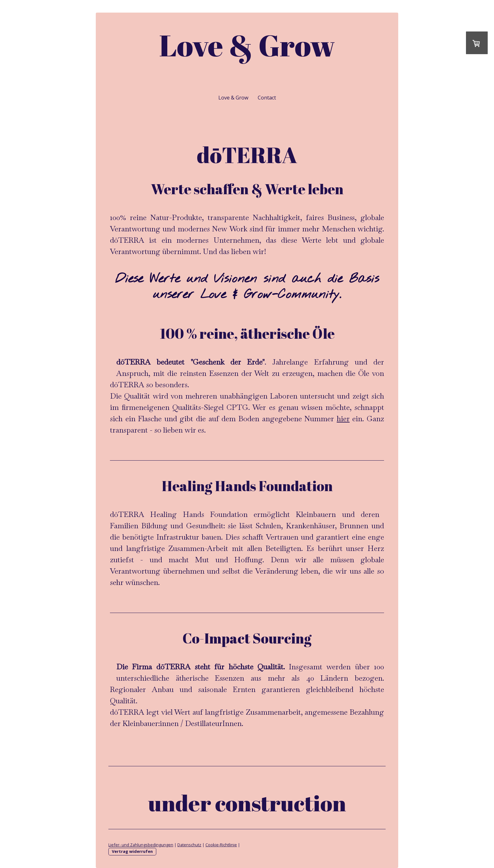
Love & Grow (233, 98)
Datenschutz (189, 845)
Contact (267, 98)
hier (343, 419)
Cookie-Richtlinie (221, 845)
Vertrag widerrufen (132, 851)
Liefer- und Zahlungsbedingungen (141, 845)
